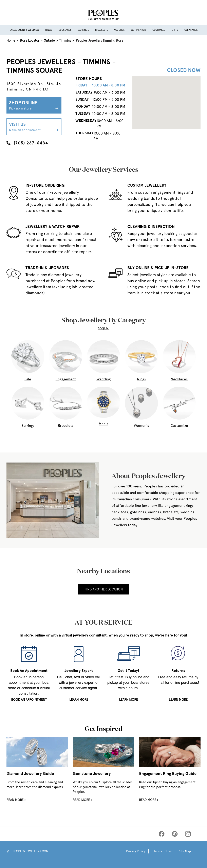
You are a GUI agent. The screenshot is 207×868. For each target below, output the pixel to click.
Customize (159, 30)
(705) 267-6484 (27, 143)
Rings (49, 30)
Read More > (16, 800)
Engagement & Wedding (24, 30)
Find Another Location (104, 589)
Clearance (191, 30)
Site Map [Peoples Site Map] (185, 851)
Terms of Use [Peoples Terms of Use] (163, 851)
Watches (119, 30)
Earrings (83, 30)
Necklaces (65, 30)
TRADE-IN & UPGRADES (47, 268)
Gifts (175, 30)
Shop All (104, 328)
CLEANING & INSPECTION (151, 226)
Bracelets (101, 30)
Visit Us (34, 127)
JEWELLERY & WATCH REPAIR (53, 226)
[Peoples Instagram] (188, 834)
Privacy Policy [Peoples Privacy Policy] (136, 851)
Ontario (49, 41)
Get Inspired (138, 30)
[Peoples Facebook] (162, 834)
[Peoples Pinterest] (175, 834)
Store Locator (29, 41)
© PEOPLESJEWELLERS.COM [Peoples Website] (27, 851)
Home (11, 41)
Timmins (65, 41)
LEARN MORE (79, 700)
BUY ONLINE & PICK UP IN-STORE (158, 268)
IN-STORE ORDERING (45, 185)
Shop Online (34, 105)
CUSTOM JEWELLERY (147, 185)
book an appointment (29, 700)
